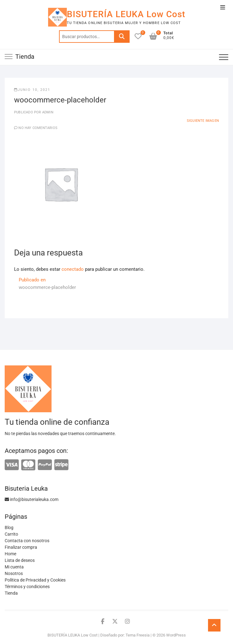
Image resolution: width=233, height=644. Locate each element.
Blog (9, 528)
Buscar (122, 37)
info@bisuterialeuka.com (32, 499)
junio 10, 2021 (32, 90)
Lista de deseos (20, 560)
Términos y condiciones (27, 587)
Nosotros (14, 573)
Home (10, 554)
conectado (73, 269)
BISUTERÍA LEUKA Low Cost (126, 14)
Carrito (11, 534)
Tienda (11, 593)
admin (47, 112)
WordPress (176, 635)
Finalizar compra (21, 547)
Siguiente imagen (203, 121)
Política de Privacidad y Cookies (35, 580)
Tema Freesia (138, 635)
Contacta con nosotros (27, 541)
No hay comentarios (38, 128)
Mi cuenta (14, 567)
